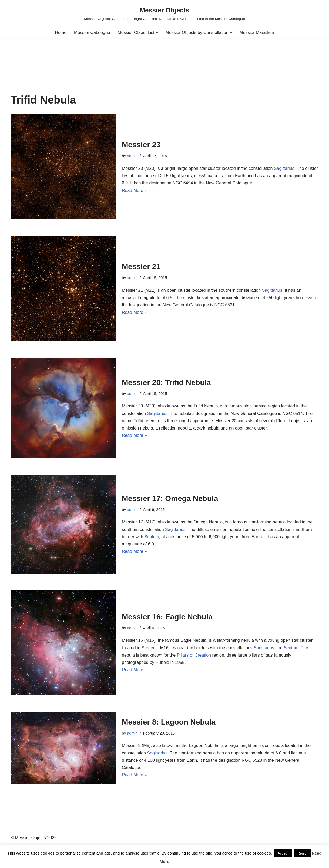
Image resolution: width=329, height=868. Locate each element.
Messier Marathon (257, 32)
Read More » (134, 191)
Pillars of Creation (194, 655)
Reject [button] (302, 853)
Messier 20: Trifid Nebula (166, 382)
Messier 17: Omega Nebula (170, 498)
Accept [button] (283, 853)
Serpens (150, 648)
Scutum (152, 537)
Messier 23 (141, 145)
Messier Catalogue (92, 32)
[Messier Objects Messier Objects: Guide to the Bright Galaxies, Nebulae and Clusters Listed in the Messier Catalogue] (164, 13)
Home (61, 32)
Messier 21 (141, 267)
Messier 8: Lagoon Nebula (169, 722)
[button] (157, 33)
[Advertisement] (164, 54)
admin (132, 156)
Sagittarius (284, 168)
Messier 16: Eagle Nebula (167, 617)
